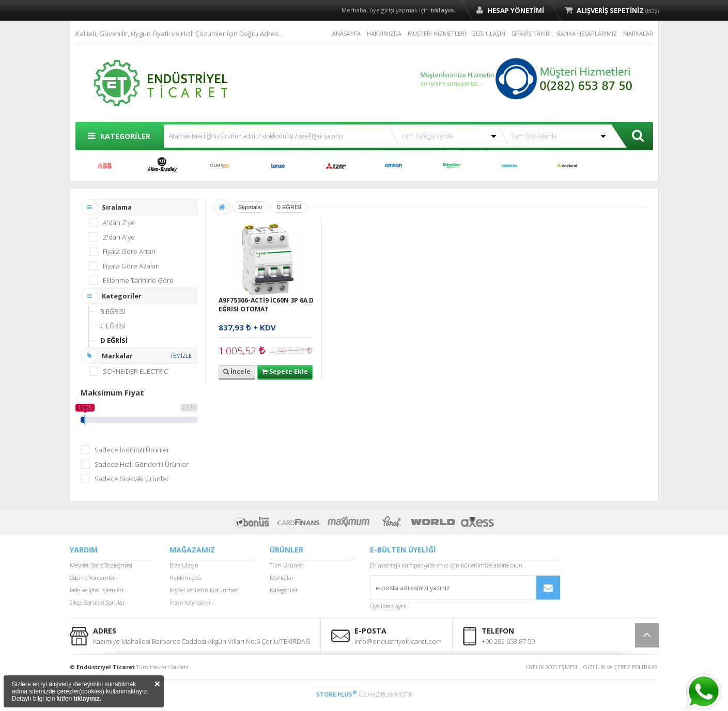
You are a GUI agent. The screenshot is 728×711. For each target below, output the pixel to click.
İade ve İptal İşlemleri (97, 590)
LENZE (278, 166)
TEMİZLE (181, 356)
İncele (237, 372)
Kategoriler (284, 590)
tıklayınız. (87, 699)
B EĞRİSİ (113, 311)
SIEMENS (509, 166)
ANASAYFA (346, 33)
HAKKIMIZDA (384, 33)
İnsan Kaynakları (191, 602)
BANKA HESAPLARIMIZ (587, 33)
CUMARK (220, 166)
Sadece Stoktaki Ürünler (132, 479)
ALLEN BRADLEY (162, 166)
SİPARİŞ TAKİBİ (531, 33)
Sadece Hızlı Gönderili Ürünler (142, 464)
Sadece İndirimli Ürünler (132, 450)
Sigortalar (250, 207)
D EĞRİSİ (114, 340)
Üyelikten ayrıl (388, 606)
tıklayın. (443, 10)
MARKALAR (638, 33)
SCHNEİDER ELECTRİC (452, 166)
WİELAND (567, 166)
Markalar (282, 578)
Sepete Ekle (285, 372)
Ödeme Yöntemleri (93, 578)
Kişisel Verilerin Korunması (204, 590)
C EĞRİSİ (113, 326)
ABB (104, 166)
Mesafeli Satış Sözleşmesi (101, 565)
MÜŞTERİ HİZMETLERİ (437, 33)
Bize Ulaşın (184, 565)
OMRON (394, 166)
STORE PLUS (337, 694)
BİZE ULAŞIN (489, 33)
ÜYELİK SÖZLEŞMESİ (552, 667)
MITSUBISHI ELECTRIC (336, 166)
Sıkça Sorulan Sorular (97, 602)
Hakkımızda (185, 578)
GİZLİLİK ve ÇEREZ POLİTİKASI (621, 667)
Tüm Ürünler (287, 565)
